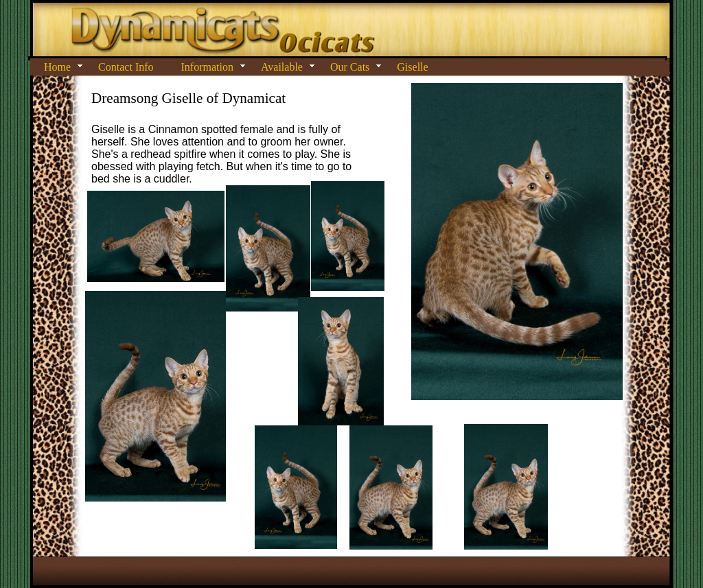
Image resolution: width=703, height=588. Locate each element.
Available (282, 67)
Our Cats (350, 67)
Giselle (412, 67)
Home (57, 67)
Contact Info (126, 67)
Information (207, 67)
